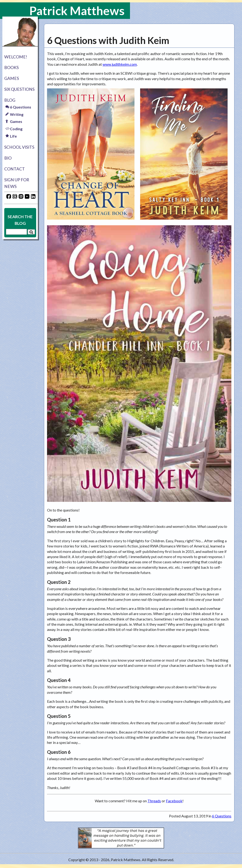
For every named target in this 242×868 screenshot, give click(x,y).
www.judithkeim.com (120, 64)
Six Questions (19, 89)
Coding (14, 129)
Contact (15, 169)
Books (11, 67)
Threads (154, 801)
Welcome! (16, 57)
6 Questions (18, 107)
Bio (8, 158)
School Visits (19, 147)
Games (12, 78)
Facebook (174, 801)
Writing (14, 114)
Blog (10, 100)
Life (11, 136)
